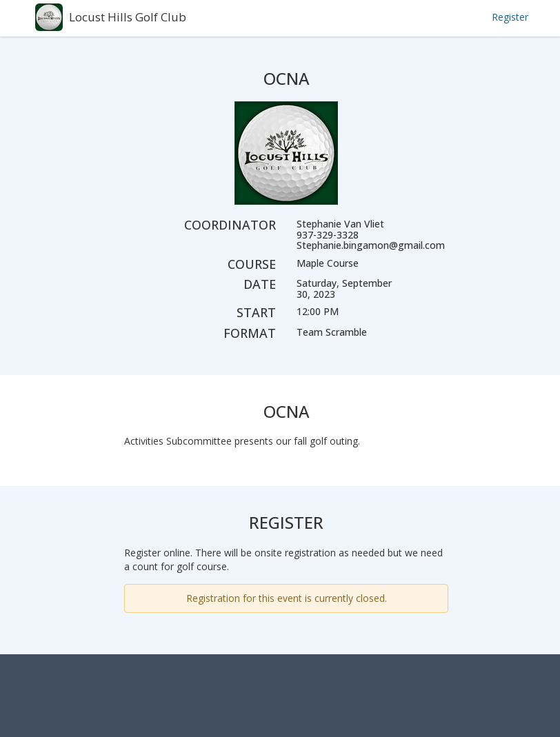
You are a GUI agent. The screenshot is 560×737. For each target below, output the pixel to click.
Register (510, 17)
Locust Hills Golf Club (128, 17)
